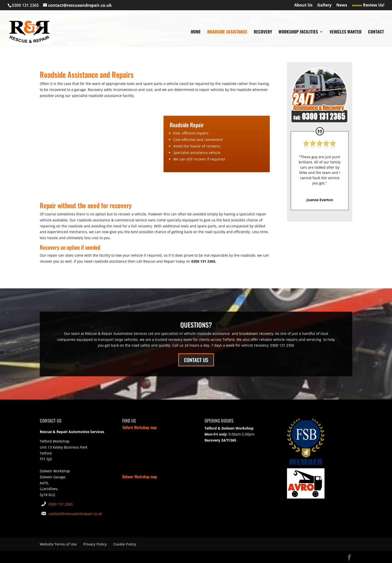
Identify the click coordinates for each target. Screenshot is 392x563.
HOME (196, 32)
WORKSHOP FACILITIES (298, 32)
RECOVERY (263, 32)
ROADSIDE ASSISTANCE (227, 32)
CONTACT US (196, 360)
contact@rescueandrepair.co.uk (75, 514)
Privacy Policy (95, 544)
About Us (303, 5)
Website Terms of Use (58, 544)
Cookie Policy (125, 544)
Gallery (324, 5)
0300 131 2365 (61, 504)
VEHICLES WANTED (345, 32)
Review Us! (368, 5)
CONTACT (376, 32)
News (342, 5)
